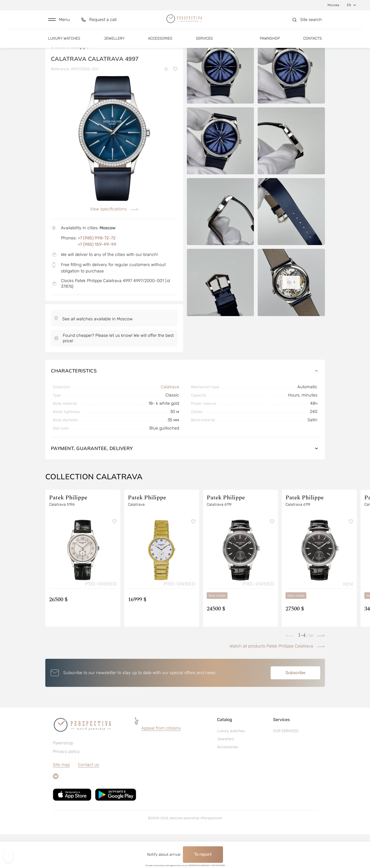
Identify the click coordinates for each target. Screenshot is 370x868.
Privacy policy (66, 785)
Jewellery (114, 44)
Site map (61, 798)
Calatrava (170, 421)
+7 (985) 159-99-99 (97, 278)
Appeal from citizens (161, 762)
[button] (59, 23)
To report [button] (203, 854)
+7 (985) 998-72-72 (97, 272)
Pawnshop (270, 44)
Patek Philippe (70, 80)
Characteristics (185, 404)
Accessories (160, 44)
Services (204, 44)
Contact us (88, 798)
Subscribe (295, 706)
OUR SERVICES (286, 765)
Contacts (313, 44)
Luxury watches (64, 44)
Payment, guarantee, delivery (185, 482)
